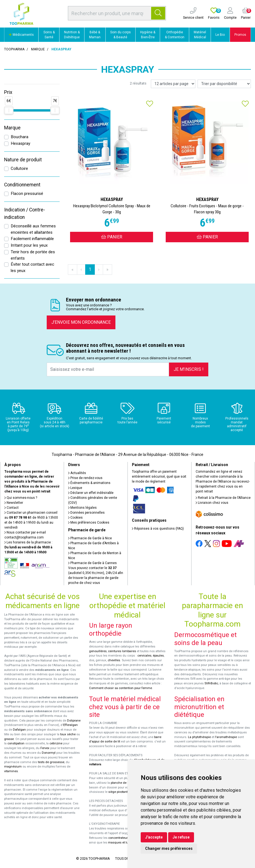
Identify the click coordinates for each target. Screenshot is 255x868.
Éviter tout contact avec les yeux (32, 267)
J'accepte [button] (154, 837)
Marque (38, 49)
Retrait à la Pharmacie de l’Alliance (223, 498)
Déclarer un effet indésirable (91, 493)
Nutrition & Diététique (72, 35)
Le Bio (220, 35)
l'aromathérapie (226, 737)
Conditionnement (22, 185)
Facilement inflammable (32, 239)
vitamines (11, 771)
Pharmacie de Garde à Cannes (92, 563)
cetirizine (56, 743)
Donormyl (49, 753)
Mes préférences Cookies (89, 523)
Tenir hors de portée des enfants (33, 255)
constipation (16, 743)
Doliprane (74, 721)
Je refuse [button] (181, 837)
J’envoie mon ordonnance (81, 322)
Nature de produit (23, 160)
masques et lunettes (122, 843)
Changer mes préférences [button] (169, 848)
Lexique (75, 488)
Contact (12, 508)
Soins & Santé (49, 35)
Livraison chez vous (212, 503)
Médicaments (21, 35)
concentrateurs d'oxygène (127, 838)
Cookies (75, 518)
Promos (240, 35)
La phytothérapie (199, 737)
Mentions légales (82, 508)
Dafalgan (19, 730)
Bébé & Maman (95, 35)
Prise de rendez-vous (85, 478)
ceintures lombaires (122, 651)
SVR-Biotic (211, 683)
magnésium (13, 767)
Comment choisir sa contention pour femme (120, 688)
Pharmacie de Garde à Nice (90, 538)
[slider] (9, 110)
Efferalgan (70, 725)
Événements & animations (89, 483)
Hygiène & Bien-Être (148, 35)
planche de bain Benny (127, 783)
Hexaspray (20, 143)
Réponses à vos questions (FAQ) (158, 529)
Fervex (45, 748)
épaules (158, 656)
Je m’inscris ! (189, 369)
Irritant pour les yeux (29, 245)
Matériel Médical (200, 35)
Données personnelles (86, 513)
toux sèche (68, 734)
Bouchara (20, 137)
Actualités (77, 473)
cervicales (144, 656)
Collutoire (19, 168)
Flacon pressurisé (27, 194)
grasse (9, 739)
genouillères (98, 651)
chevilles (114, 660)
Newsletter (14, 503)
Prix (8, 92)
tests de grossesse (51, 762)
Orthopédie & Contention (175, 35)
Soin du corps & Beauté (120, 35)
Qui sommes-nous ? (21, 498)
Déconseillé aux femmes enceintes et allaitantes (33, 229)
